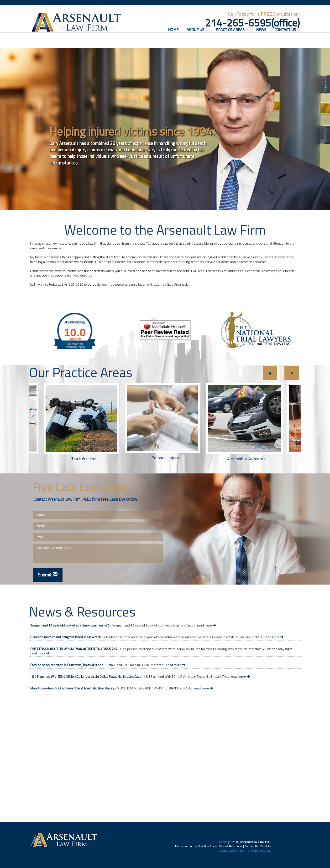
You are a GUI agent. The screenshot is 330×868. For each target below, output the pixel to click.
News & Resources (231, 846)
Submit (48, 575)
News (261, 36)
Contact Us (285, 36)
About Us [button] (197, 36)
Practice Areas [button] (232, 36)
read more (207, 625)
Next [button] (292, 373)
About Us (191, 846)
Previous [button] (270, 373)
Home (175, 36)
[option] (165, 424)
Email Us (266, 846)
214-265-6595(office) (252, 23)
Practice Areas (208, 846)
